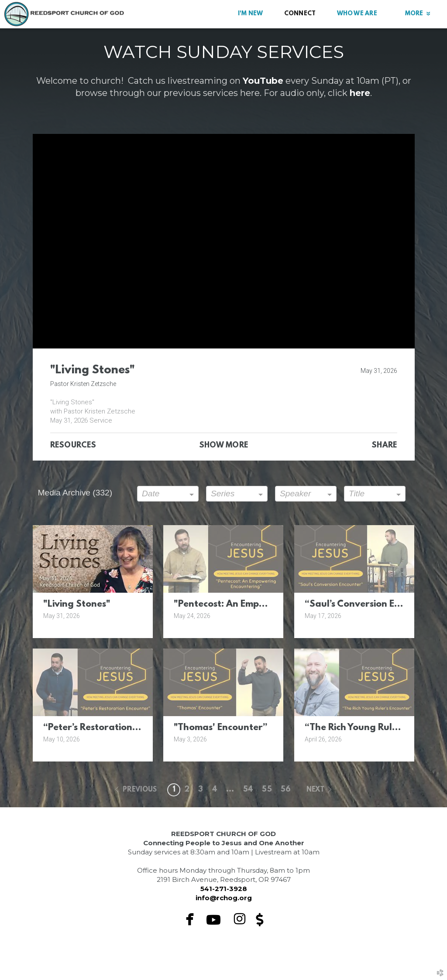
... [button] (230, 790)
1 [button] (174, 790)
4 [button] (215, 790)
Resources (73, 446)
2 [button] (187, 790)
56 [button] (286, 790)
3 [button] (201, 790)
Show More (224, 446)
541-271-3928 (224, 889)
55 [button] (267, 790)
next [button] (315, 790)
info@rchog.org (224, 898)
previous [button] (140, 790)
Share (384, 446)
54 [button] (248, 790)
